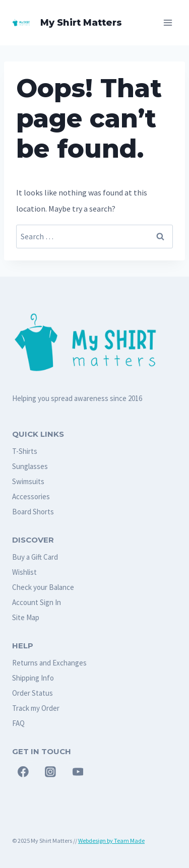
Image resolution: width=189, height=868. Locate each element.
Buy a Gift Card (35, 557)
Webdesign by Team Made (111, 841)
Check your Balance (43, 587)
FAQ (18, 723)
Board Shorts (33, 512)
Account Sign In (37, 602)
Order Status (33, 693)
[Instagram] (50, 772)
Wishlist (24, 572)
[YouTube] (78, 772)
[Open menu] (168, 22)
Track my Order (36, 708)
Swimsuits (28, 481)
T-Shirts (25, 451)
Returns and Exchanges (49, 663)
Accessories (31, 496)
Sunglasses (30, 466)
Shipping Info (33, 678)
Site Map (26, 617)
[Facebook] (23, 772)
